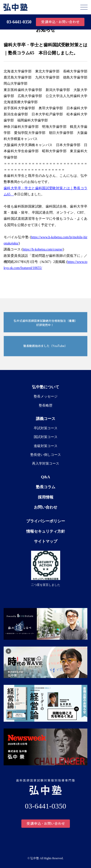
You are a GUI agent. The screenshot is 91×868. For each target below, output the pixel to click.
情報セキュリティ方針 (46, 531)
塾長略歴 (46, 405)
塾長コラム (46, 487)
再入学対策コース (46, 464)
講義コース (46, 419)
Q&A (45, 477)
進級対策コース (46, 446)
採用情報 (46, 497)
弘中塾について (46, 387)
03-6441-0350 (19, 22)
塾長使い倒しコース (46, 455)
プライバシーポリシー (46, 521)
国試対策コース (46, 437)
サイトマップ (46, 541)
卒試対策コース (46, 428)
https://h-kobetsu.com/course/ (43, 249)
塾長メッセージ (46, 396)
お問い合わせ (46, 507)
